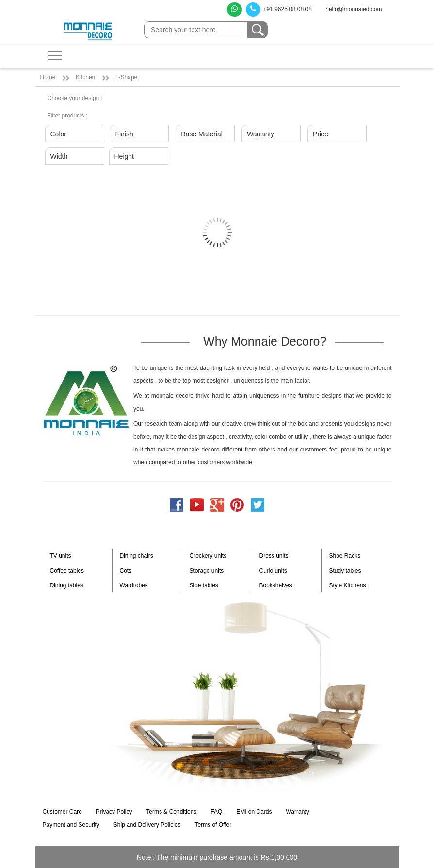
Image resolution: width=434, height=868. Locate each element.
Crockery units (208, 556)
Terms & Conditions (171, 812)
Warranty (297, 812)
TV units (61, 556)
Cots (126, 571)
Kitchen (85, 77)
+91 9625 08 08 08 (279, 9)
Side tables (204, 585)
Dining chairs (137, 556)
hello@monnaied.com (354, 9)
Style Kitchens (348, 585)
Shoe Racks (345, 556)
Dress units (274, 556)
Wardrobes (134, 585)
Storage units (207, 571)
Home (48, 77)
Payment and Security (71, 825)
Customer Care (62, 812)
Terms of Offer (213, 825)
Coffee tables (67, 571)
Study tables (345, 571)
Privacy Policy (114, 812)
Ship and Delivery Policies (147, 825)
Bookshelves (276, 585)
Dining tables (67, 585)
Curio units (273, 571)
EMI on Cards (254, 812)
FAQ (216, 812)
